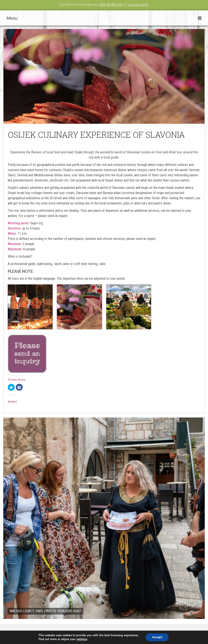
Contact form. (138, 4)
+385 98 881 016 (110, 4)
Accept (157, 637)
